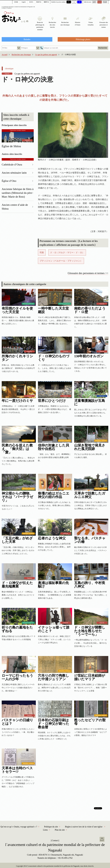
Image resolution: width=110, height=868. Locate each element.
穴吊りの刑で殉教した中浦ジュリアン (54, 677)
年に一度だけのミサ (17, 401)
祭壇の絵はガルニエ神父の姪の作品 (54, 495)
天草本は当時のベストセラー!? (17, 770)
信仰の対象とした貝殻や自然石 (54, 447)
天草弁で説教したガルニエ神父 (90, 495)
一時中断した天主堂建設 (53, 310)
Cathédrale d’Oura (12, 165)
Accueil (5, 55)
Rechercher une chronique (21, 55)
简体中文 (39, 2)
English (24, 2)
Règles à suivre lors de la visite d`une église (84, 827)
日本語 (16, 2)
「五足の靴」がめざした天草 (17, 540)
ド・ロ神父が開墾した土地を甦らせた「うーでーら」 (90, 631)
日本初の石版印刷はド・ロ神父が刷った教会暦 (54, 724)
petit (94, 2)
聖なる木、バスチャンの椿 (90, 540)
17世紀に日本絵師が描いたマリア (90, 677)
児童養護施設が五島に (90, 402)
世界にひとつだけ (52, 401)
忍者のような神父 (52, 538)
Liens (45, 830)
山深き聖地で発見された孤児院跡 (90, 447)
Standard (100, 2)
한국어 (31, 2)
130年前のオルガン (89, 356)
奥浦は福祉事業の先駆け (53, 585)
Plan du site (60, 830)
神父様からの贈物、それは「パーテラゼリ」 (17, 497)
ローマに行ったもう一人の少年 (17, 677)
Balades (27, 39)
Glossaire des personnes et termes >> (88, 273)
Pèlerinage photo (83, 39)
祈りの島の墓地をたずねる (17, 629)
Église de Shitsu (11, 146)
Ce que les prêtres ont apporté (46, 55)
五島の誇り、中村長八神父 (90, 585)
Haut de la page (102, 839)
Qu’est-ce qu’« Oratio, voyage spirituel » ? (19, 827)
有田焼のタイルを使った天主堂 (17, 310)
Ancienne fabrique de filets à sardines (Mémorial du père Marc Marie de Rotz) (18, 193)
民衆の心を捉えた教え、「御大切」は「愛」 (17, 449)
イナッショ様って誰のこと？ (54, 629)
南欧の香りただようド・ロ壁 (90, 310)
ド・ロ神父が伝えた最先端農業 (17, 585)
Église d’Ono (9, 181)
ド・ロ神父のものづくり (54, 358)
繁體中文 (46, 2)
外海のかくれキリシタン (17, 358)
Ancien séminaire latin (14, 173)
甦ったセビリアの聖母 (90, 722)
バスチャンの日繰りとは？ (17, 722)
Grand (105, 2)
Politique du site (51, 827)
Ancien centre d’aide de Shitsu (15, 207)
